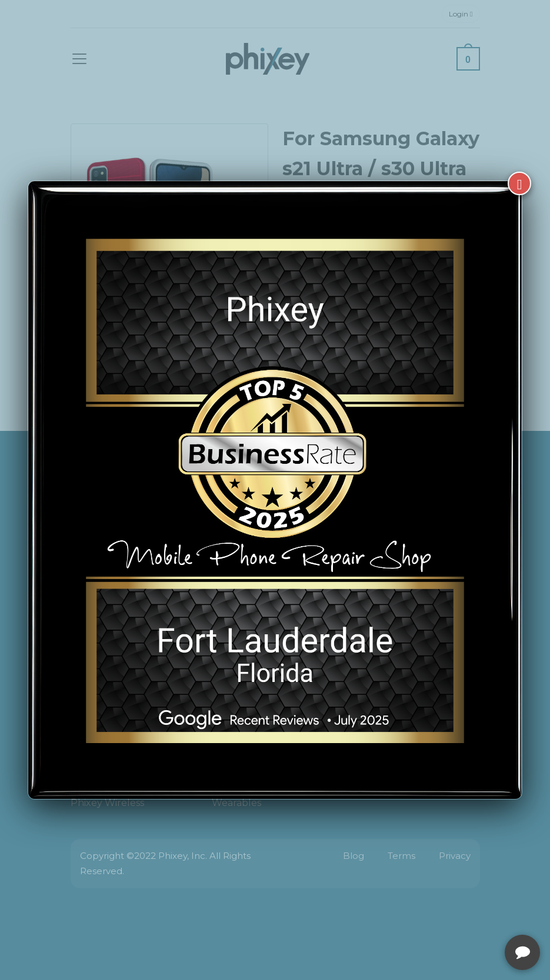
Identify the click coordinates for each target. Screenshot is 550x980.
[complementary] (465, 915)
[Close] (519, 183)
